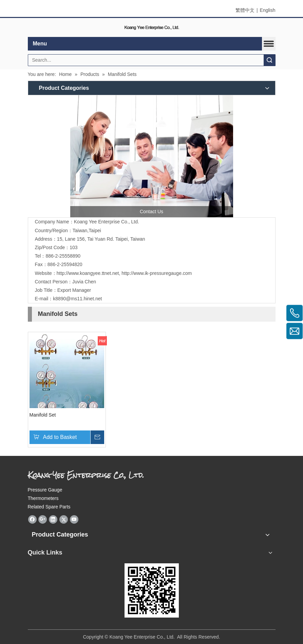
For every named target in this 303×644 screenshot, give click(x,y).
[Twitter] (64, 519)
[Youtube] (74, 519)
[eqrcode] (152, 590)
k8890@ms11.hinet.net (77, 299)
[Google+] (43, 519)
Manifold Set (43, 415)
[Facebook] (32, 519)
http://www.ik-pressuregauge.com (157, 273)
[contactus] (152, 156)
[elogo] (152, 28)
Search (269, 60)
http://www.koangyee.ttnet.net (88, 273)
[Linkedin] (53, 519)
